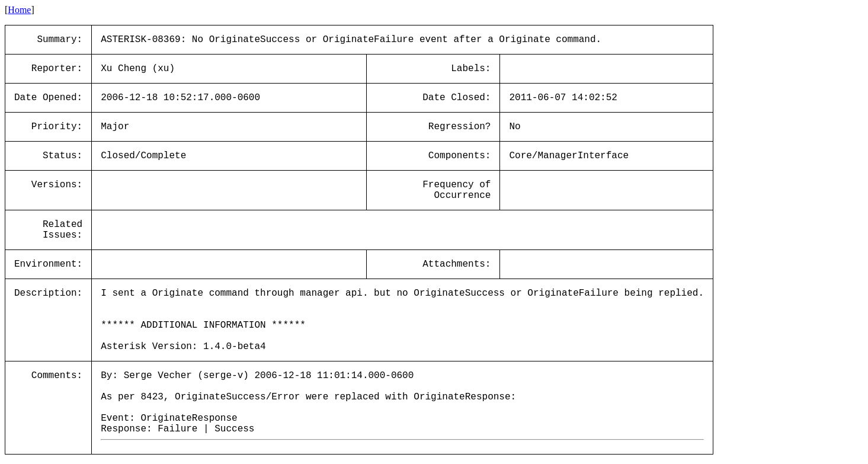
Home (19, 10)
